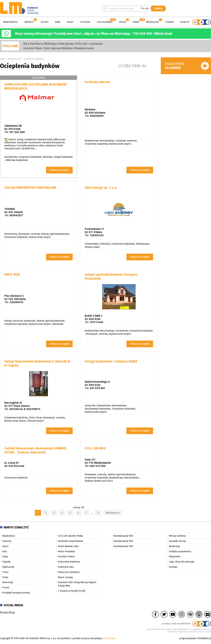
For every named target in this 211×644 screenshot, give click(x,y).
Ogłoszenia (104, 22)
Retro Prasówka (66, 551)
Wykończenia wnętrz (40, 237)
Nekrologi (152, 22)
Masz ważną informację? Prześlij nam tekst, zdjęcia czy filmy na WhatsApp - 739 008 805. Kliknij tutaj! (94, 34)
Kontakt (173, 567)
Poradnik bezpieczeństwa (16, 593)
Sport (45, 22)
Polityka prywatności (180, 551)
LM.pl (2, 59)
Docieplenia (11, 157)
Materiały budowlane (17, 160)
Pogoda (85, 22)
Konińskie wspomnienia (70, 541)
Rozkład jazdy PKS (123, 541)
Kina (58, 22)
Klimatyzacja (142, 244)
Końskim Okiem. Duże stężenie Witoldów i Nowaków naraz (59, 48)
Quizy (70, 22)
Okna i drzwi (35, 418)
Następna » (113, 513)
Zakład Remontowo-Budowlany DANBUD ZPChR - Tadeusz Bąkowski (35, 450)
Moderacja (174, 546)
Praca (123, 22)
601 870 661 (97, 388)
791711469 (96, 322)
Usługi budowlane (63, 157)
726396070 (16, 302)
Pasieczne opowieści (69, 572)
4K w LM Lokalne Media (70, 536)
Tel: (6, 132)
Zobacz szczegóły (59, 170)
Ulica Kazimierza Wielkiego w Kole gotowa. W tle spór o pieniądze (63, 44)
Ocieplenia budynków (34, 59)
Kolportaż (90, 406)
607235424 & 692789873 (25, 409)
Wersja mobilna (177, 536)
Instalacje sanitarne (126, 141)
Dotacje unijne (92, 247)
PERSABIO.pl (204, 638)
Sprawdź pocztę (178, 541)
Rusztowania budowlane (98, 409)
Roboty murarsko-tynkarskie (20, 321)
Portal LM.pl (7, 613)
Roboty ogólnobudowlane (55, 234)
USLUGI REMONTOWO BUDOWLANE (30, 188)
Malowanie (58, 324)
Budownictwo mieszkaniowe (100, 141)
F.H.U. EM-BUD (95, 448)
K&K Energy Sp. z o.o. (101, 188)
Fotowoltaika (92, 244)
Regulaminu (109, 638)
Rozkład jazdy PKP (123, 546)
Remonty (47, 157)
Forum (170, 22)
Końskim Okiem (66, 557)
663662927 (16, 215)
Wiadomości (10, 22)
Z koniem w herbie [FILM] (72, 591)
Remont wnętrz (36, 421)
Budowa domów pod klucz (99, 481)
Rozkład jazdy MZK (124, 536)
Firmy (136, 22)
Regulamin (175, 557)
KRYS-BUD (12, 274)
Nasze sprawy (65, 577)
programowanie (188, 638)
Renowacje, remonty (29, 234)
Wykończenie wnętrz (120, 144)
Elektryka (105, 244)
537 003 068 (17, 132)
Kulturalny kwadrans (69, 562)
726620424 (97, 235)
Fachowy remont (97, 82)
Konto (184, 22)
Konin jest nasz (66, 567)
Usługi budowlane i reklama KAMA (111, 361)
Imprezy (29, 22)
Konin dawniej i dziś (68, 546)
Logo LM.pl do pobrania (182, 562)
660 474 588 (98, 466)
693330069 (97, 116)
